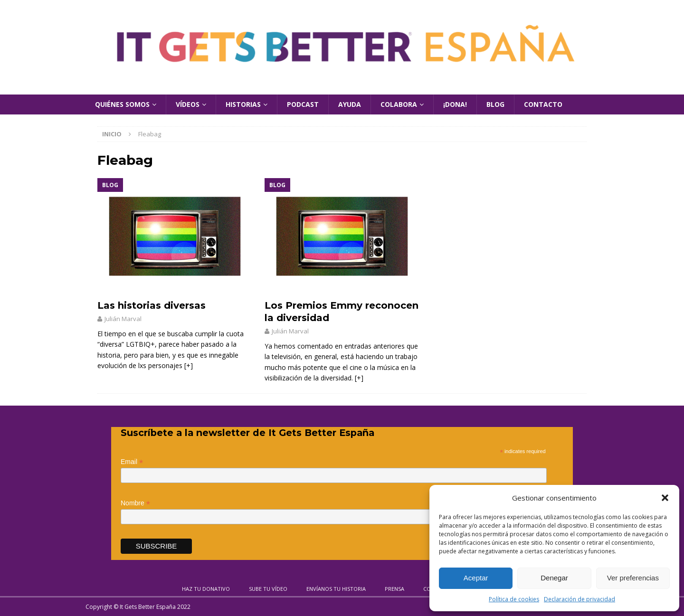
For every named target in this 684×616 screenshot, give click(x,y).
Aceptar (476, 578)
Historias (243, 104)
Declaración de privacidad (579, 599)
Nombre (135, 503)
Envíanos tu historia (336, 589)
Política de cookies (514, 599)
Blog (495, 104)
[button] (665, 498)
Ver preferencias (633, 578)
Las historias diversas (152, 305)
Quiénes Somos (122, 104)
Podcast (303, 104)
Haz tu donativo (206, 589)
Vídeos (188, 104)
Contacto (543, 104)
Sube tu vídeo (268, 589)
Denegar (554, 578)
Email (132, 462)
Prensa (394, 589)
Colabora (399, 104)
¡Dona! (455, 104)
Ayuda (350, 104)
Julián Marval (123, 319)
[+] (189, 365)
